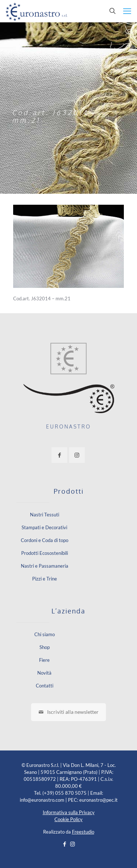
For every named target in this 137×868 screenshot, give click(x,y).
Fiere (44, 660)
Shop (45, 647)
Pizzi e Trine (45, 579)
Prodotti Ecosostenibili (45, 553)
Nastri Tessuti (45, 515)
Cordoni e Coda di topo (45, 540)
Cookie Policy (68, 819)
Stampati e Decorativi (44, 527)
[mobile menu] (127, 11)
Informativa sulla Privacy (69, 812)
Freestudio (83, 832)
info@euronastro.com (42, 800)
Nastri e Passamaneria (45, 566)
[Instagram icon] (73, 844)
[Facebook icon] (65, 844)
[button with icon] (59, 455)
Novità (44, 673)
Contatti (45, 686)
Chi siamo (45, 634)
